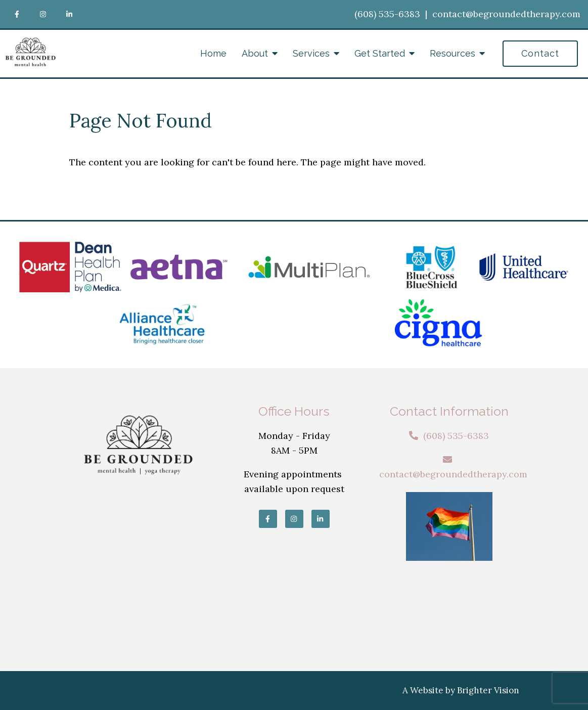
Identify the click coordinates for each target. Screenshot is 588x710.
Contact (540, 53)
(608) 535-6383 (387, 14)
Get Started (380, 53)
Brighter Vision (488, 690)
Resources (453, 53)
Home (213, 53)
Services (311, 53)
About (255, 53)
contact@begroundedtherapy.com (506, 14)
